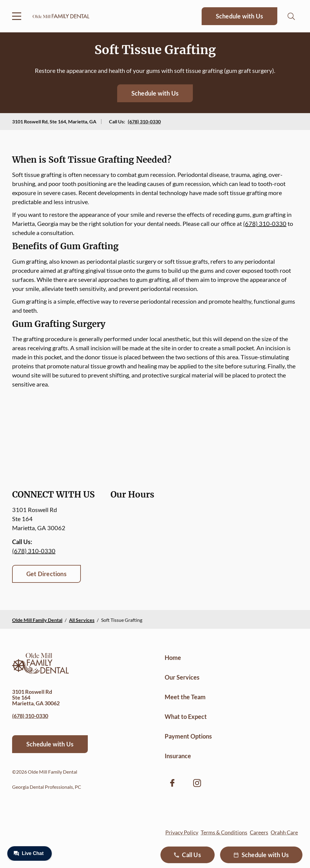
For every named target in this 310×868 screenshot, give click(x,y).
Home (173, 658)
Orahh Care (284, 832)
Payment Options (188, 736)
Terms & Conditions (224, 832)
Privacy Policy (182, 832)
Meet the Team (185, 697)
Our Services (182, 677)
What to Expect (186, 716)
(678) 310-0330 (144, 121)
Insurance (178, 756)
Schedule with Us (239, 16)
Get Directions (46, 574)
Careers (259, 832)
